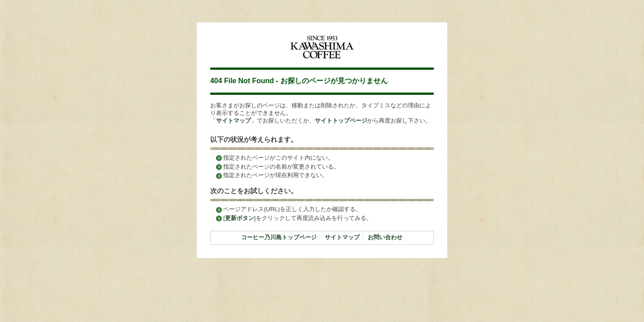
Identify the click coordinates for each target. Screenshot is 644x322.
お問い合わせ (385, 237)
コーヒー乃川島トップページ (279, 237)
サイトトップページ (341, 121)
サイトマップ (233, 121)
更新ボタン (239, 218)
